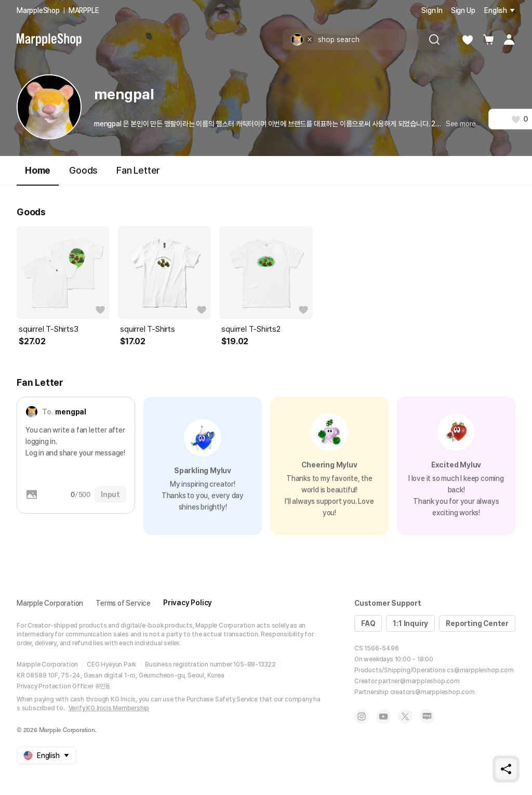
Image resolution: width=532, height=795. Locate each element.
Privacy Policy (188, 603)
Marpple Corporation (50, 603)
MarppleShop (38, 10)
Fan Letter (138, 170)
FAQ (368, 623)
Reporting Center (477, 623)
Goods (83, 170)
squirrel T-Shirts (148, 329)
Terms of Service (123, 603)
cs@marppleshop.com (480, 670)
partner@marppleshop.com (419, 681)
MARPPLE (84, 10)
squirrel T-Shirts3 (48, 329)
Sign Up (463, 10)
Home (38, 175)
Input (110, 494)
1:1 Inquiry (410, 623)
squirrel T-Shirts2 (251, 329)
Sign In (432, 10)
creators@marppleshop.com (433, 692)
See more (461, 124)
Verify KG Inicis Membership (109, 708)
